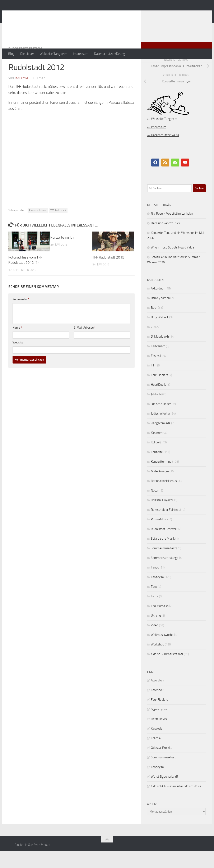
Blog (11, 54)
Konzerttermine (161, 478)
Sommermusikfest (163, 565)
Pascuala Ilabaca (38, 227)
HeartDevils (159, 401)
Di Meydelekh (160, 353)
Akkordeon (158, 305)
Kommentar (21, 316)
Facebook (157, 707)
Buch (154, 324)
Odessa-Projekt (161, 517)
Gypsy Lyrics (159, 726)
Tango (155, 584)
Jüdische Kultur (160, 430)
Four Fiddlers (159, 392)
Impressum (81, 54)
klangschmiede (161, 440)
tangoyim (21, 95)
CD (153, 344)
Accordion (157, 697)
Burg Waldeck (160, 334)
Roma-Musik (159, 536)
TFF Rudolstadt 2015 (108, 274)
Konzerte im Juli (62, 254)
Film (154, 382)
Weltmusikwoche (162, 652)
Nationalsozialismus (164, 498)
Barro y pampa (160, 315)
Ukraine (156, 632)
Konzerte (157, 469)
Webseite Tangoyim (53, 54)
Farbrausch (158, 363)
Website (18, 359)
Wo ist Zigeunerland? (165, 793)
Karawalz (157, 745)
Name (17, 344)
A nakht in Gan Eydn (45, 14)
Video (155, 642)
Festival (156, 373)
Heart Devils (159, 736)
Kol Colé (156, 459)
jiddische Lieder (161, 421)
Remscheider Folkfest (165, 526)
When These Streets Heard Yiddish (174, 264)
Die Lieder (27, 54)
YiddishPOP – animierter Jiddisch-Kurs (176, 803)
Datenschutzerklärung (110, 54)
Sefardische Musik (163, 555)
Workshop (158, 661)
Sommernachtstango (165, 575)
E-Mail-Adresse (85, 344)
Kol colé (156, 755)
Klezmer (156, 449)
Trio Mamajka (160, 623)
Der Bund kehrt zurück (165, 240)
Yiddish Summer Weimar (167, 671)
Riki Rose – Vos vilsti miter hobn (172, 230)
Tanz (154, 603)
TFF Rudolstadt (58, 227)
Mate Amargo (160, 488)
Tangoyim (157, 594)
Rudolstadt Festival (25, 65)
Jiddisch (156, 411)
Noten (155, 507)
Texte (155, 613)
